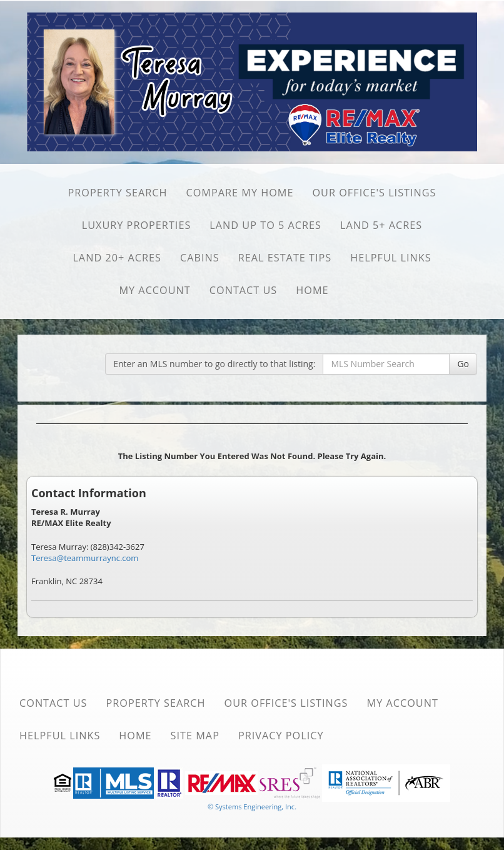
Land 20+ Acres (117, 258)
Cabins (200, 258)
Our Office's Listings (374, 193)
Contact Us (244, 290)
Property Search (117, 193)
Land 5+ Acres (381, 225)
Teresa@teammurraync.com (85, 558)
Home (312, 290)
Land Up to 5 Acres (265, 225)
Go (463, 364)
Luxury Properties (137, 225)
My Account (154, 290)
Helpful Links (391, 258)
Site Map (195, 736)
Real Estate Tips (285, 258)
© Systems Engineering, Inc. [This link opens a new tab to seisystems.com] (252, 807)
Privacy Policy (281, 736)
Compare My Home (239, 193)
